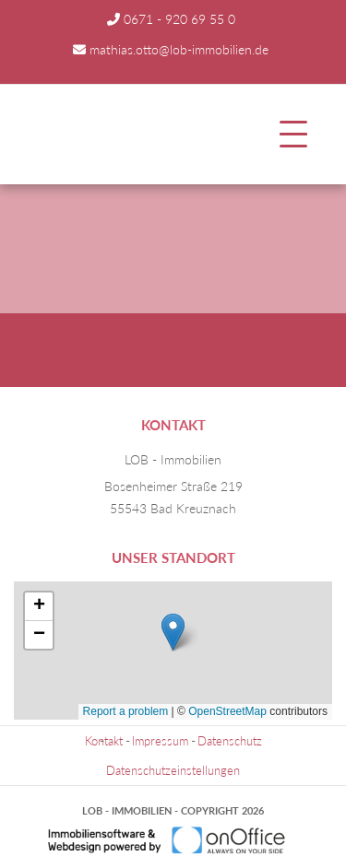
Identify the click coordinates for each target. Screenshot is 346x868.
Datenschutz (230, 741)
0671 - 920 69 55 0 (179, 19)
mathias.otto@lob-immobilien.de (179, 49)
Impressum (160, 741)
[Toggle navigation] (293, 135)
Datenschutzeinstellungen (173, 770)
